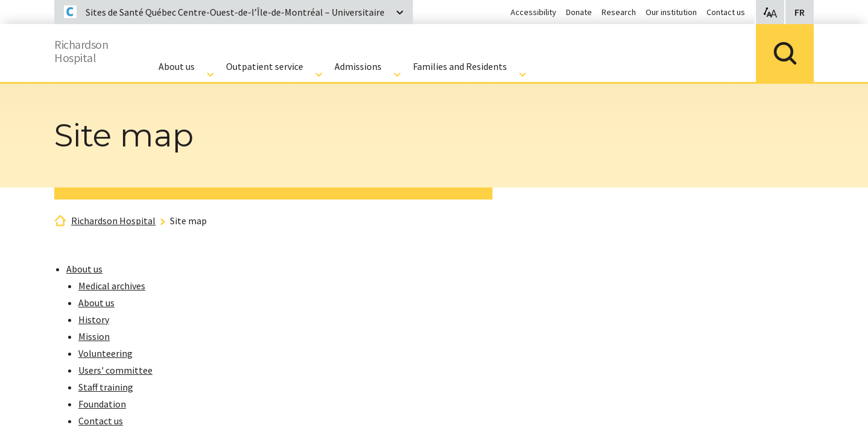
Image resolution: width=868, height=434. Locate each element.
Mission (94, 336)
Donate (579, 12)
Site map (188, 221)
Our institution (671, 12)
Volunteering (105, 353)
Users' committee (115, 370)
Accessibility (533, 12)
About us (84, 269)
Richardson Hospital (113, 221)
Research (619, 12)
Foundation (102, 404)
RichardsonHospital (88, 49)
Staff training (106, 387)
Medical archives (112, 286)
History (94, 319)
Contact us (726, 12)
